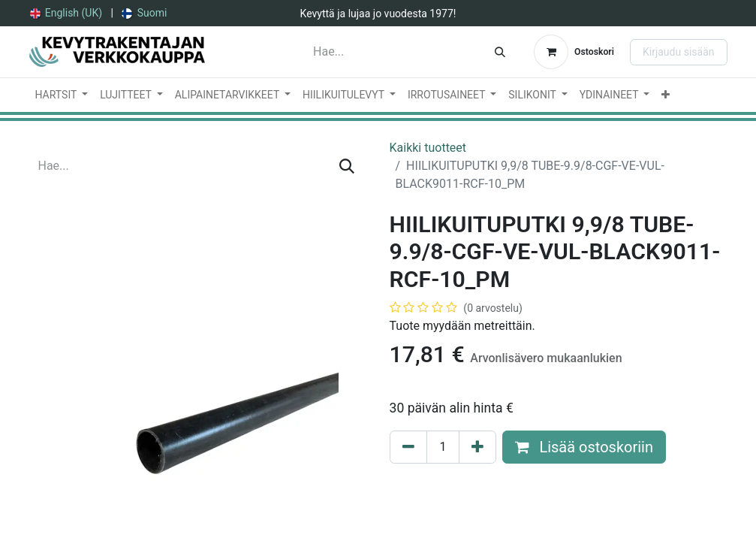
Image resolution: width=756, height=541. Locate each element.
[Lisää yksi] (477, 447)
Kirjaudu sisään (679, 52)
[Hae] (500, 52)
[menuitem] (66, 13)
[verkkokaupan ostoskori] (574, 52)
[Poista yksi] (408, 447)
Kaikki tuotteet (428, 148)
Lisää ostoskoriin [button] (584, 447)
